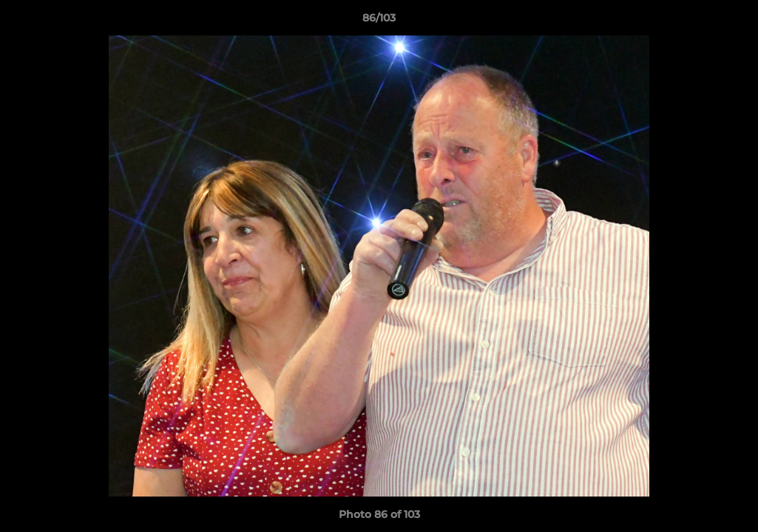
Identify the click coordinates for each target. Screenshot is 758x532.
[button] (731, 21)
